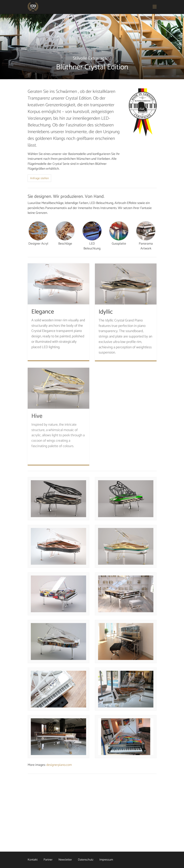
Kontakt (33, 860)
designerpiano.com (59, 765)
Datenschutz (86, 860)
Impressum (106, 860)
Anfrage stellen (39, 178)
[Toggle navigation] (155, 7)
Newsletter (65, 860)
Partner (48, 860)
